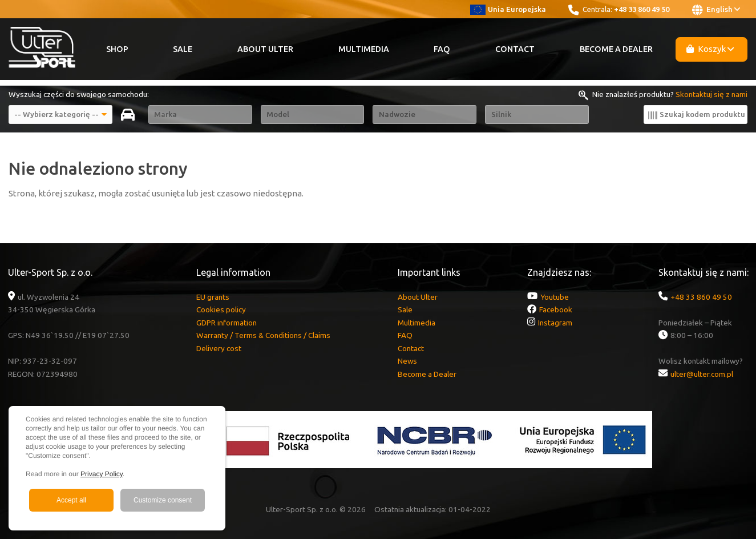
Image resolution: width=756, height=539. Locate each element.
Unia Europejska (508, 9)
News (407, 361)
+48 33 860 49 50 (642, 9)
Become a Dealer (616, 49)
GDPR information (227, 323)
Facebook (556, 309)
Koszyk (710, 49)
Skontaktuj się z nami (711, 94)
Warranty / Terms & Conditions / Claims (263, 335)
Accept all (71, 500)
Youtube (555, 297)
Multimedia (364, 49)
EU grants (213, 297)
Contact (515, 49)
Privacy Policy (102, 474)
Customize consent (163, 500)
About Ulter (265, 49)
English (716, 10)
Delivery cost (219, 348)
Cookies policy (221, 309)
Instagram (555, 323)
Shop (117, 49)
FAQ (442, 49)
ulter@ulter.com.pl (702, 374)
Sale (183, 49)
